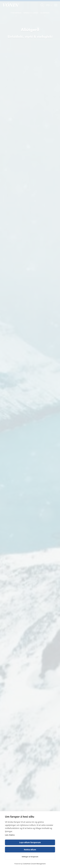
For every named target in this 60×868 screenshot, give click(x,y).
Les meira (10, 835)
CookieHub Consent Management (34, 864)
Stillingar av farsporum (30, 857)
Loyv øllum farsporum (30, 842)
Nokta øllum (30, 850)
